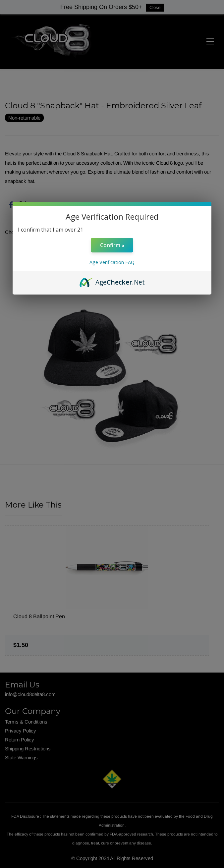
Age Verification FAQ (112, 262)
